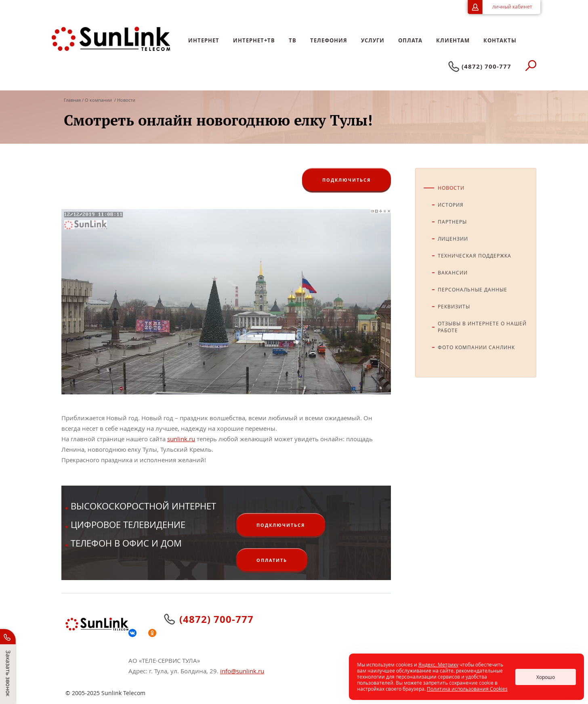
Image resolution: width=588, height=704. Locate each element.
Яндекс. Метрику (438, 664)
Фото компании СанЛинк (476, 347)
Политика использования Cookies (467, 689)
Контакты (500, 40)
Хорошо (546, 677)
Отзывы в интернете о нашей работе (482, 327)
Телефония (329, 40)
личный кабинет (512, 6)
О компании (98, 100)
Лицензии (453, 239)
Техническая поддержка (475, 256)
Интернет (204, 40)
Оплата (410, 40)
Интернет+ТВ (254, 40)
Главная (73, 100)
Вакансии (453, 272)
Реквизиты (454, 306)
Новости (451, 188)
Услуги (373, 40)
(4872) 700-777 (486, 66)
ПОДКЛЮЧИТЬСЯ (346, 180)
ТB (293, 40)
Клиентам (453, 40)
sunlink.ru (181, 439)
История (451, 205)
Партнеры (452, 222)
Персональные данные (472, 289)
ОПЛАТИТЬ (272, 560)
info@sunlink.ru (242, 671)
